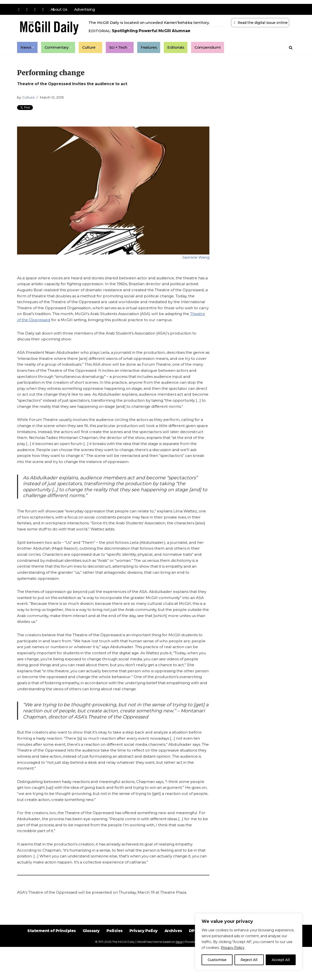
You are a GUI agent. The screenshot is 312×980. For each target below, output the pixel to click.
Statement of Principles (48, 968)
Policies (114, 968)
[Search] (291, 48)
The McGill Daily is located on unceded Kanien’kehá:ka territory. (151, 23)
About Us (59, 9)
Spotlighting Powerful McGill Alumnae (153, 31)
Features (151, 48)
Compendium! (212, 48)
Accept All (281, 960)
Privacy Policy (233, 948)
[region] (249, 942)
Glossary (89, 968)
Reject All (249, 960)
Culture (29, 98)
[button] (33, 48)
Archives (174, 968)
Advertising (86, 9)
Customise (217, 960)
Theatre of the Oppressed (69, 323)
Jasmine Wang (195, 259)
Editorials (179, 48)
